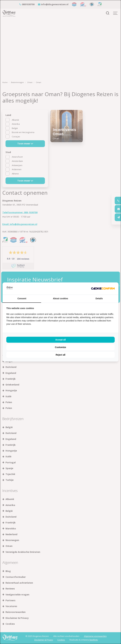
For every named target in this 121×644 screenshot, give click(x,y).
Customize (61, 347)
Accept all (60, 340)
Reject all (60, 355)
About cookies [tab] (60, 298)
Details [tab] (99, 298)
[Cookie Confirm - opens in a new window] (103, 288)
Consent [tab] (22, 298)
